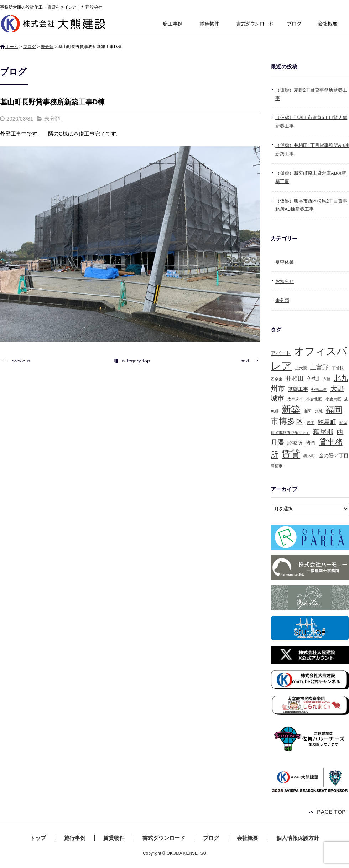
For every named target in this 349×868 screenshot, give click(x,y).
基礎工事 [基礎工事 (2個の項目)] (298, 389)
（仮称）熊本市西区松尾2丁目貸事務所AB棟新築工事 (311, 205)
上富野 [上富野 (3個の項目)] (319, 367)
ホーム (12, 47)
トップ (38, 838)
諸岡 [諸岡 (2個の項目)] (311, 443)
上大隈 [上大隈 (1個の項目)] (301, 368)
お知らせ (285, 281)
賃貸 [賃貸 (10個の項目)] (291, 454)
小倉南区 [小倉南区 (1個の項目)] (333, 399)
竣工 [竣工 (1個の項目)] (311, 423)
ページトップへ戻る (328, 813)
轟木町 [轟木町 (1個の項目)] (309, 456)
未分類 (47, 47)
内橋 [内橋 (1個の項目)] (327, 379)
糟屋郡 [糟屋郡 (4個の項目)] (323, 432)
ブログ (296, 25)
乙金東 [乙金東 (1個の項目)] (277, 379)
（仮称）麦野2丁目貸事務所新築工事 (311, 94)
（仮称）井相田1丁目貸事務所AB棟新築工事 (312, 149)
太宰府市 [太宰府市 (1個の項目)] (295, 399)
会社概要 (330, 25)
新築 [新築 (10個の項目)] (291, 409)
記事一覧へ (132, 361)
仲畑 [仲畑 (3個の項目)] (313, 379)
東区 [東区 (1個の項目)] (307, 411)
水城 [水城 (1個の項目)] (319, 411)
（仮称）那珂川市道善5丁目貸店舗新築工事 (311, 122)
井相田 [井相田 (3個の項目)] (295, 379)
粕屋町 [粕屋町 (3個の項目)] (327, 422)
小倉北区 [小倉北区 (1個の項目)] (314, 399)
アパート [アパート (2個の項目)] (281, 353)
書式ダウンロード (254, 25)
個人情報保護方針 (298, 838)
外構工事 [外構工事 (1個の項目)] (319, 389)
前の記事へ (18, 361)
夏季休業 (285, 262)
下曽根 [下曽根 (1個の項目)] (338, 368)
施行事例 (172, 25)
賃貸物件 (210, 25)
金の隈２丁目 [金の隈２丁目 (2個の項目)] (334, 455)
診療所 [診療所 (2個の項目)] (295, 443)
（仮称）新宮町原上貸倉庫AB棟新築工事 (311, 177)
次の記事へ (248, 361)
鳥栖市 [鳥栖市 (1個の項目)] (277, 466)
